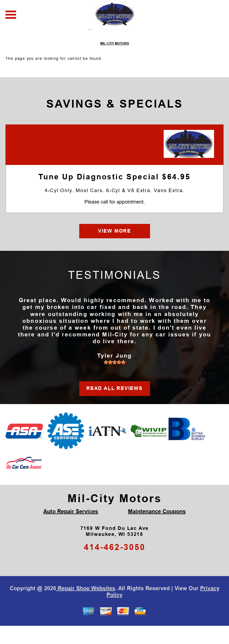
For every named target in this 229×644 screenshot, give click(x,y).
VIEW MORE (114, 249)
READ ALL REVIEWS (114, 407)
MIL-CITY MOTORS (115, 62)
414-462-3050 (115, 565)
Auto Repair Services (71, 530)
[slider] (115, 380)
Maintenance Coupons (157, 530)
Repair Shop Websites (86, 607)
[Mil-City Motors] (189, 162)
